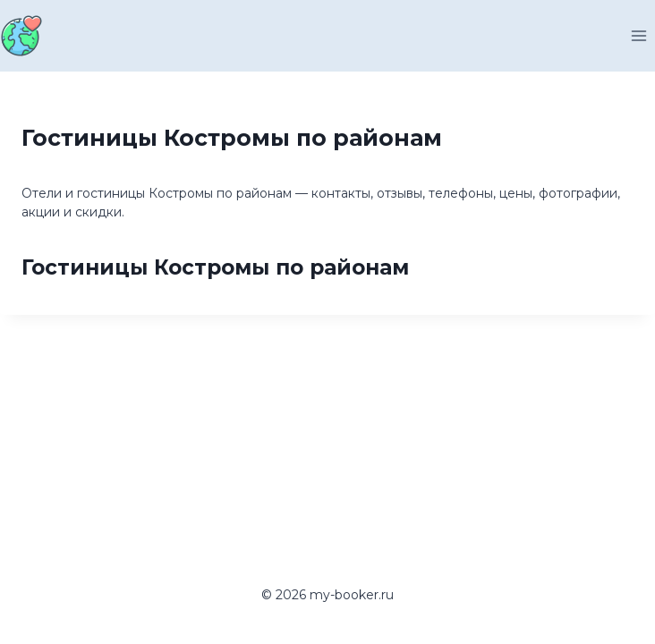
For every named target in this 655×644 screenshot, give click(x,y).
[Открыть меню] (638, 35)
